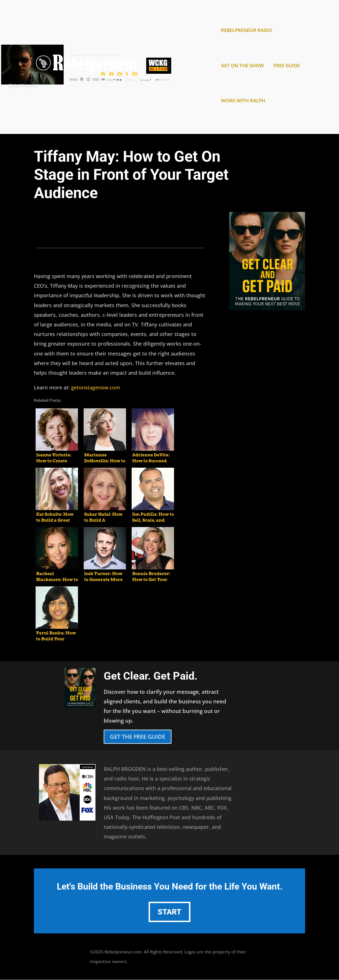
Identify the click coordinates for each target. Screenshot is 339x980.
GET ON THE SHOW (242, 66)
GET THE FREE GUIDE (138, 737)
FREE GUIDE (287, 66)
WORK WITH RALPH (243, 101)
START (169, 912)
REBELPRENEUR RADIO (246, 31)
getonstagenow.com (96, 387)
